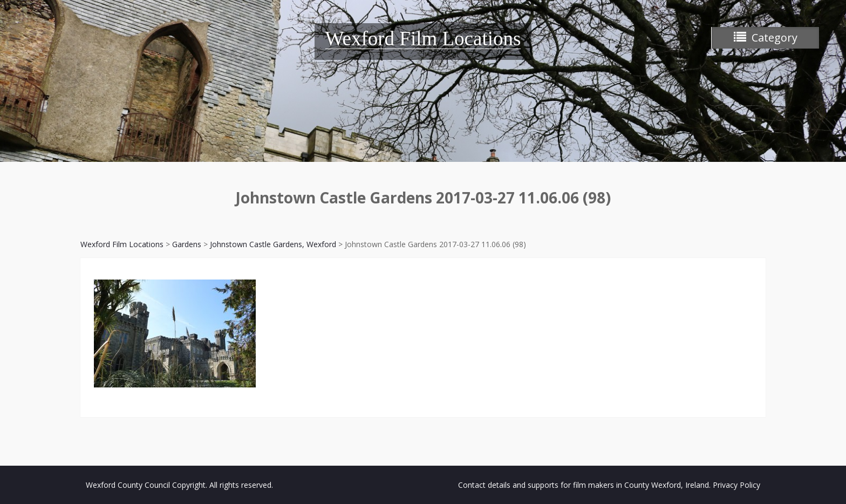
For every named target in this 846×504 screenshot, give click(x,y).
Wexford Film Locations (423, 39)
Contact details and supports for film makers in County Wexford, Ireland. (584, 485)
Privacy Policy (736, 485)
